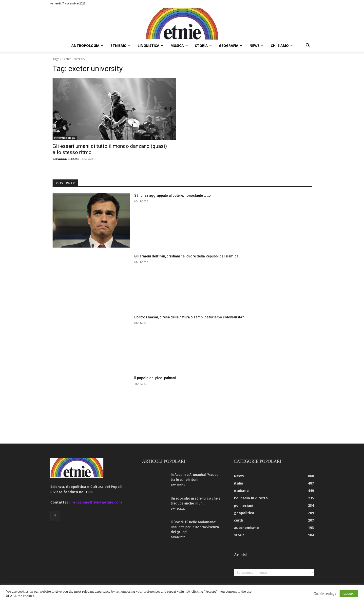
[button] (308, 46)
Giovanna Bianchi (66, 159)
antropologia (87, 46)
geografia (231, 46)
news (257, 46)
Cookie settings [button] (325, 594)
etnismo (121, 46)
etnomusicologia (65, 138)
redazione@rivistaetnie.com (97, 502)
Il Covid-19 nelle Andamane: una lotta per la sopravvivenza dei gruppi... (195, 527)
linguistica (151, 46)
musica (179, 46)
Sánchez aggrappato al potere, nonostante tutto (172, 195)
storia (203, 46)
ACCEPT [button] (349, 593)
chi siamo (282, 46)
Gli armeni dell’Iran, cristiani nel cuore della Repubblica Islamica (186, 256)
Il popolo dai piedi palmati (155, 378)
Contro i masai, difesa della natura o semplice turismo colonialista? (189, 317)
